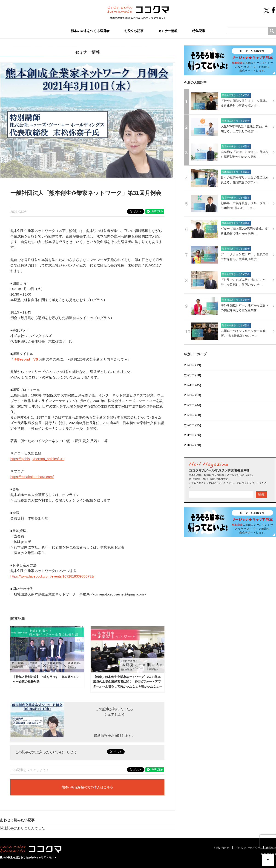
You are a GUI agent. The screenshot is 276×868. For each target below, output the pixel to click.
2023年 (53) (193, 395)
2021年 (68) (193, 415)
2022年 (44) (193, 405)
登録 (261, 494)
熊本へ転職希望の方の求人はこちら (87, 787)
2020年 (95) (193, 425)
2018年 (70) (193, 445)
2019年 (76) (193, 435)
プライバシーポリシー (247, 848)
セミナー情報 (168, 31)
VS (36, 359)
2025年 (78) (193, 375)
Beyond (24, 359)
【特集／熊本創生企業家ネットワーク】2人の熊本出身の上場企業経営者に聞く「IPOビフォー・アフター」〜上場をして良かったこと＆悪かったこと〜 (128, 682)
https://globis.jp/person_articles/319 (37, 459)
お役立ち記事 (134, 31)
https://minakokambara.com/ (32, 477)
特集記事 (199, 31)
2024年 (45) (193, 385)
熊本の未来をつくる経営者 (90, 31)
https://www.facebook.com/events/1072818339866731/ (52, 576)
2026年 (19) (193, 365)
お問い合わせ (221, 848)
